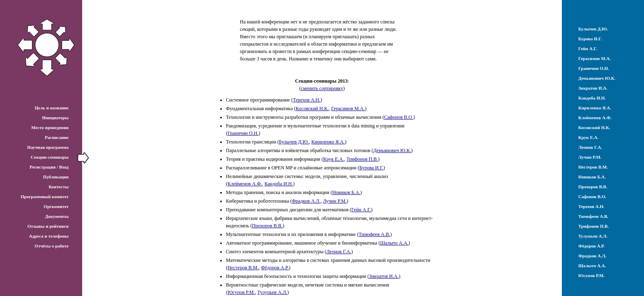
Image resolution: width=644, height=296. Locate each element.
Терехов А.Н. (307, 100)
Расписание (57, 137)
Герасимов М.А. (348, 109)
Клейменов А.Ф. (245, 184)
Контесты (59, 187)
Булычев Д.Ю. (294, 142)
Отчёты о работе (52, 246)
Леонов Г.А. (339, 252)
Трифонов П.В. (362, 159)
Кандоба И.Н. (279, 184)
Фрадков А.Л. (306, 201)
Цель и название (52, 108)
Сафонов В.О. (399, 117)
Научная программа (48, 147)
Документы (57, 216)
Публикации (56, 177)
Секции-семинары (50, 157)
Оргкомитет (56, 206)
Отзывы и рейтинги (48, 226)
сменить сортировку (322, 88)
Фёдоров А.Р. (275, 268)
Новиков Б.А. (346, 192)
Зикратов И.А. (384, 276)
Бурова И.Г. (371, 168)
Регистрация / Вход (49, 167)
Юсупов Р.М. (241, 292)
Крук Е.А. (334, 159)
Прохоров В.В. (267, 226)
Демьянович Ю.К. (392, 150)
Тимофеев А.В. (374, 234)
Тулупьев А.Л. (272, 292)
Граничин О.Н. (243, 133)
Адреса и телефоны (49, 236)
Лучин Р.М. (335, 201)
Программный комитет (45, 197)
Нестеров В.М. (243, 268)
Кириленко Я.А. (328, 142)
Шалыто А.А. (394, 243)
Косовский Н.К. (312, 109)
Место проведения (50, 127)
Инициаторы (55, 118)
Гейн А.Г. (361, 210)
